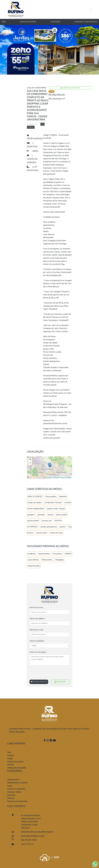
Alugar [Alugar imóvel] (10, 758)
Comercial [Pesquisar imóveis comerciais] (11, 795)
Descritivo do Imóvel (28, 22)
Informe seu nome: (36, 608)
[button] (50, 465)
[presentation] (48, 673)
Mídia (4, 22)
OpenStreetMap (66, 478)
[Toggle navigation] (90, 9)
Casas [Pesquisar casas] (10, 786)
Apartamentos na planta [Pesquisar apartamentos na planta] (17, 783)
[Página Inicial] (16, 9)
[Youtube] (54, 741)
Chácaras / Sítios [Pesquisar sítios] (14, 792)
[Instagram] (47, 741)
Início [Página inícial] (9, 752)
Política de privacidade (17, 768)
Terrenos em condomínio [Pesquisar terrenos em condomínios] (17, 801)
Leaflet (48, 478)
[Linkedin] (51, 741)
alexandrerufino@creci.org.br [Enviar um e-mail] (32, 836)
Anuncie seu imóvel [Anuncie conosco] (15, 762)
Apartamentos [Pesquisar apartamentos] (13, 780)
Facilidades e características (86, 22)
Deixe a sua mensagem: (38, 652)
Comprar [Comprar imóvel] (11, 755)
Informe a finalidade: (37, 641)
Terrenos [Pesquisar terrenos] (11, 798)
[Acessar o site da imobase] (49, 857)
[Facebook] (44, 741)
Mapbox (57, 478)
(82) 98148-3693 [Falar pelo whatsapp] (29, 840)
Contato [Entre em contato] (11, 765)
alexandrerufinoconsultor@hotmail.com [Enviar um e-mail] (32, 832)
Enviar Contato (39, 682)
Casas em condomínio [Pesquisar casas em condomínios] (16, 789)
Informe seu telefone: (37, 619)
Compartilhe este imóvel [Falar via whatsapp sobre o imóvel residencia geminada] (70, 88)
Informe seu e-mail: (36, 630)
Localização (55, 22)
